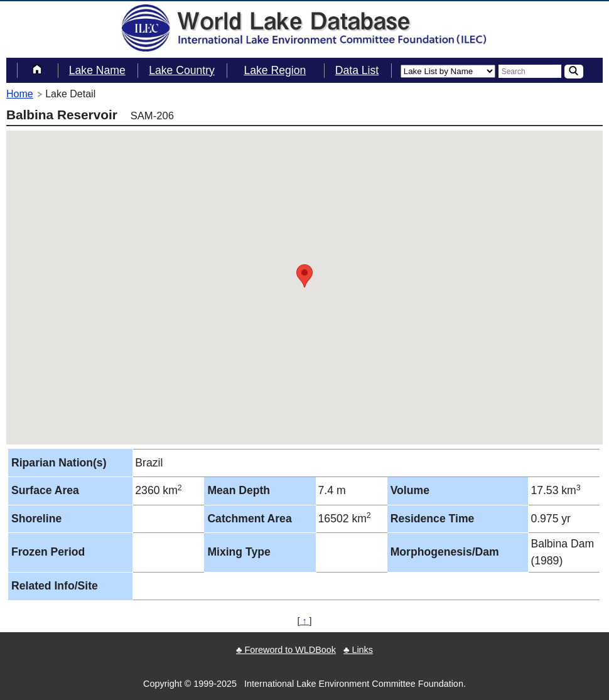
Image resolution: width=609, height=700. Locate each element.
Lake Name (97, 70)
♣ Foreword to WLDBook (286, 650)
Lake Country (182, 70)
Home (20, 94)
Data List (357, 70)
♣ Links (358, 650)
